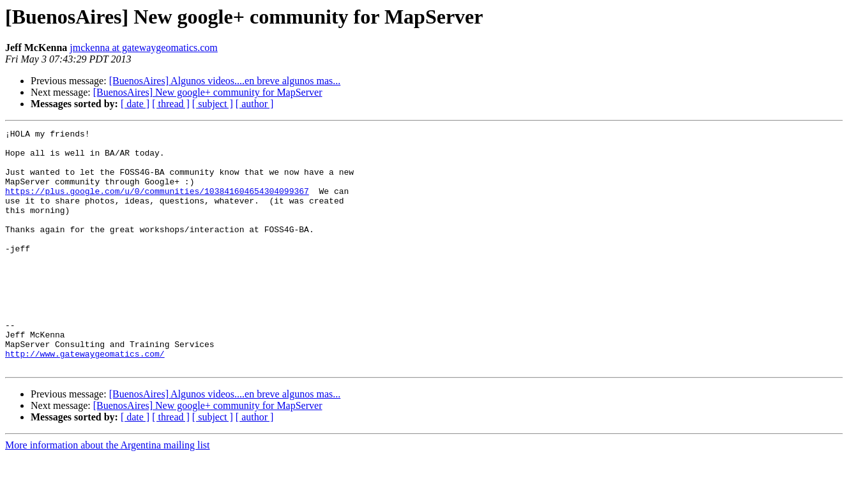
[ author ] (255, 104)
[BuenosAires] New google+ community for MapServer (208, 92)
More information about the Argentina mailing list (108, 493)
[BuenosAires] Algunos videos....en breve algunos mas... (225, 81)
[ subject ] (213, 104)
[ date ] (135, 104)
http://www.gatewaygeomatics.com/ (85, 399)
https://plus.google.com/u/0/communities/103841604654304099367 (157, 204)
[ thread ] (171, 104)
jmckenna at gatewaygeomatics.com (143, 48)
